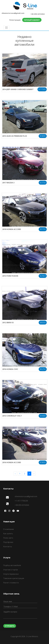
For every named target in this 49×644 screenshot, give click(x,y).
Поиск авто (8, 538)
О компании (8, 529)
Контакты (8, 547)
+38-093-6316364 (38, 14)
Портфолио (8, 542)
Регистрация (15, 20)
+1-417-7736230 (21, 501)
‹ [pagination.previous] (15, 474)
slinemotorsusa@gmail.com (13, 13)
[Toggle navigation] (6, 28)
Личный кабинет (32, 20)
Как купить (8, 534)
